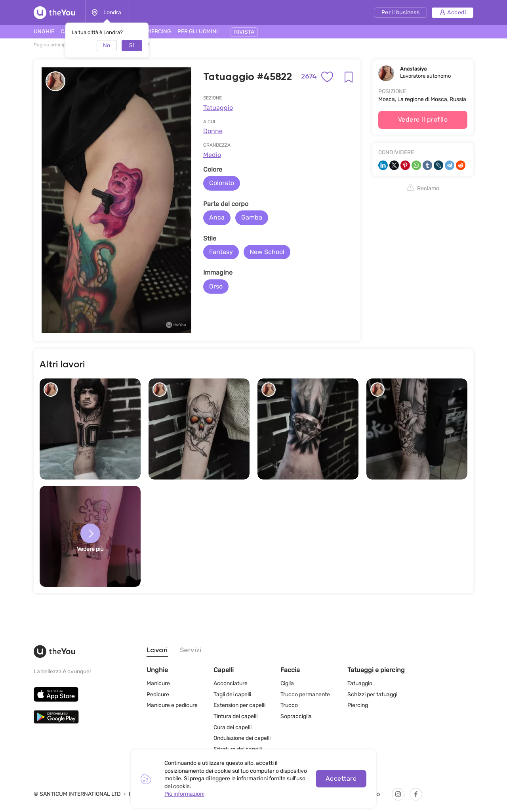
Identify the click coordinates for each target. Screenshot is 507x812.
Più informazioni (184, 794)
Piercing (358, 705)
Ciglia (287, 683)
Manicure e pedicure (172, 705)
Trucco (289, 705)
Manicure (158, 683)
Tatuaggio (218, 108)
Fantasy (221, 252)
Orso (216, 286)
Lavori (157, 650)
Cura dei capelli (233, 727)
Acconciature (231, 683)
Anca (217, 217)
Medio (212, 155)
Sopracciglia (296, 716)
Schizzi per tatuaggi (372, 694)
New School (267, 252)
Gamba (252, 217)
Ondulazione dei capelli (242, 738)
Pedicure (158, 694)
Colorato (222, 183)
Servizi (191, 650)
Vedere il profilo (423, 119)
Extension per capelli (239, 705)
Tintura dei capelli (235, 716)
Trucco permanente (305, 694)
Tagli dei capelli (232, 694)
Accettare (341, 779)
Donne (213, 131)
